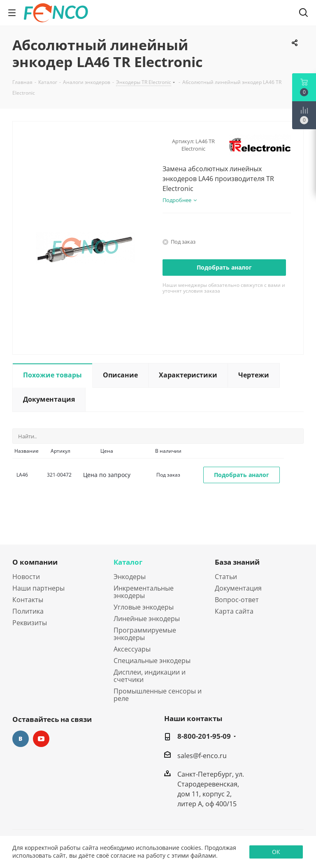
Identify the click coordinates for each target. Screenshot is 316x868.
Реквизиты (30, 623)
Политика (28, 611)
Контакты (28, 600)
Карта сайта (234, 611)
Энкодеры (130, 577)
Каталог (128, 562)
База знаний (237, 562)
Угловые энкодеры (144, 607)
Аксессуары (132, 649)
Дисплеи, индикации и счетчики (150, 676)
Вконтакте (21, 739)
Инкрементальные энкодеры (144, 592)
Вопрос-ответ (237, 600)
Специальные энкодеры (152, 661)
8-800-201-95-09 (204, 736)
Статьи (226, 577)
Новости (26, 577)
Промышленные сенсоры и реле (158, 695)
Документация (238, 588)
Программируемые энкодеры (145, 634)
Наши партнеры (38, 588)
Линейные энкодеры (147, 619)
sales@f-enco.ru (202, 755)
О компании (35, 562)
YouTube (41, 739)
